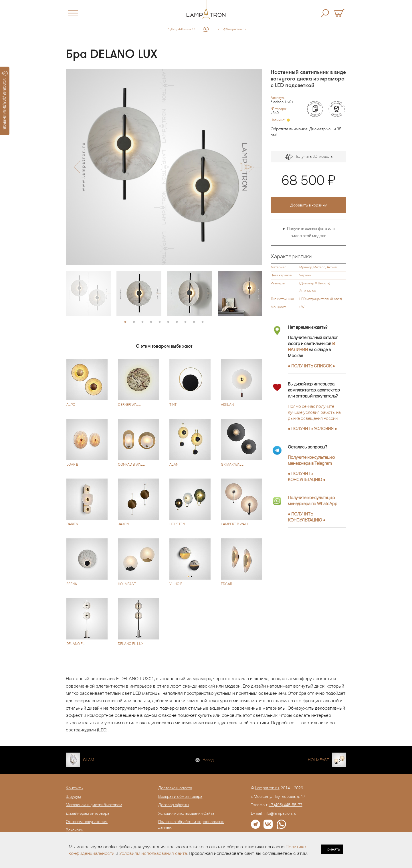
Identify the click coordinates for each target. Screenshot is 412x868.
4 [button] (151, 322)
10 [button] (203, 322)
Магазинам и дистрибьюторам (94, 805)
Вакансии (75, 830)
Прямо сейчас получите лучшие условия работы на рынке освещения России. (314, 412)
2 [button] (134, 322)
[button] (77, 167)
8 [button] (185, 322)
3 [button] (142, 322)
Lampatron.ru (267, 788)
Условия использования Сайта (186, 813)
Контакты (75, 788)
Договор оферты (174, 805)
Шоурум (73, 796)
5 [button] (160, 322)
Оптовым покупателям (87, 822)
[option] (164, 167)
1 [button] (125, 322)
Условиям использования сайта (153, 853)
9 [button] (194, 322)
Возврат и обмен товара (180, 796)
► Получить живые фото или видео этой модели (308, 232)
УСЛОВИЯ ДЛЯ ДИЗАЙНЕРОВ (5, 100)
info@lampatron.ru (232, 29)
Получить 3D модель (309, 157)
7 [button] (177, 322)
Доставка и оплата (175, 788)
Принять (332, 849)
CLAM (89, 760)
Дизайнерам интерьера (88, 813)
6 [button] (168, 322)
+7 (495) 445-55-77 (180, 29)
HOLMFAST (318, 760)
